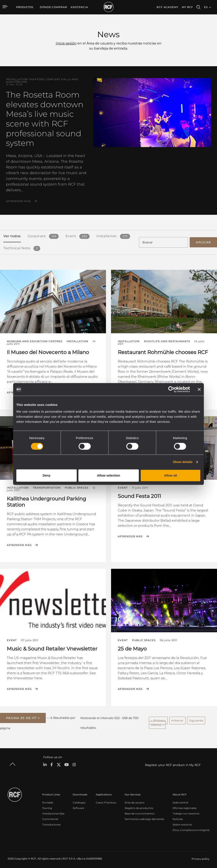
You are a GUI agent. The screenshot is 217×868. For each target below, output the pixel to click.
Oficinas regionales (184, 807)
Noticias (178, 818)
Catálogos (79, 801)
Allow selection (108, 475)
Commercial (50, 818)
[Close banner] (199, 389)
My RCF (187, 7)
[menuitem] (54, 7)
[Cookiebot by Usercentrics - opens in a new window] (171, 389)
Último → (157, 724)
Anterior (177, 719)
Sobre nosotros (182, 823)
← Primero (158, 719)
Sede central (180, 801)
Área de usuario (135, 801)
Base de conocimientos (140, 812)
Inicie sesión (66, 43)
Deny (47, 475)
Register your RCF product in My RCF (173, 763)
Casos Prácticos (106, 801)
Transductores (51, 823)
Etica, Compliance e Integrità (191, 829)
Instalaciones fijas (53, 812)
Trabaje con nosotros (186, 812)
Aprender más (18, 201)
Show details (183, 462)
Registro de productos (139, 807)
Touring (47, 807)
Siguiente (196, 719)
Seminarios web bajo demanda (144, 818)
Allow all (170, 475)
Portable (48, 801)
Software (78, 807)
